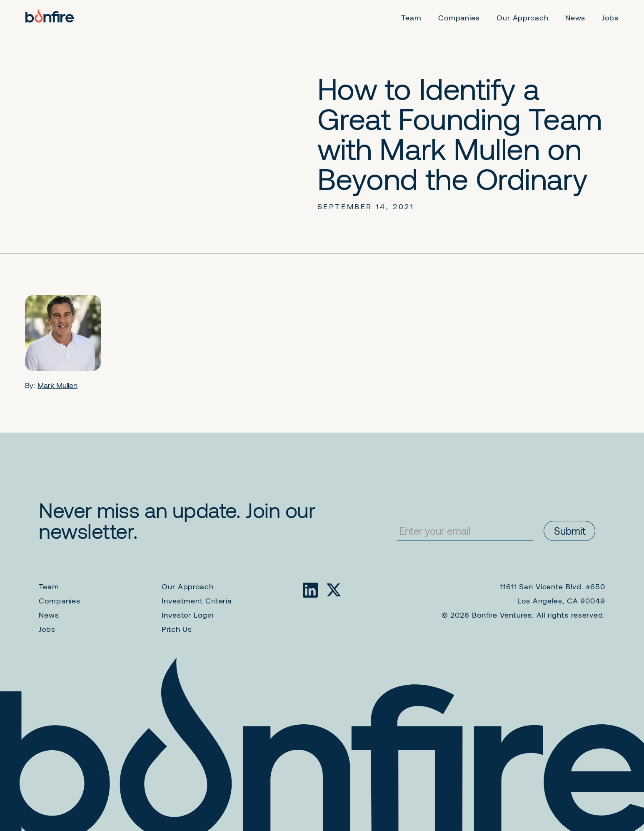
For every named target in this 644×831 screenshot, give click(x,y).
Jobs (47, 629)
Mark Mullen (57, 385)
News (49, 615)
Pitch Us (177, 629)
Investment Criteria (197, 601)
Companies (60, 601)
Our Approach (188, 586)
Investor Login (188, 615)
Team (49, 586)
